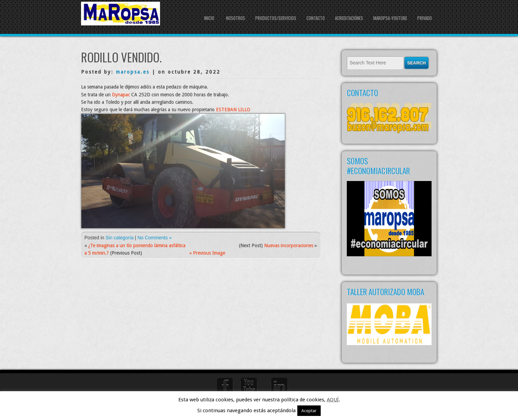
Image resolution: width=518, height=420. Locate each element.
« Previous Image (207, 253)
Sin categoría (119, 238)
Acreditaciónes (349, 18)
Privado (425, 18)
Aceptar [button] (309, 411)
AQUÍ (333, 400)
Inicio (209, 18)
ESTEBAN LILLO (233, 109)
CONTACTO (316, 18)
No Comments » (154, 238)
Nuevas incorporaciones (289, 245)
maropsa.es (133, 72)
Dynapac (121, 95)
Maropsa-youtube (390, 18)
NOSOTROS (236, 18)
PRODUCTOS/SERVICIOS (276, 18)
